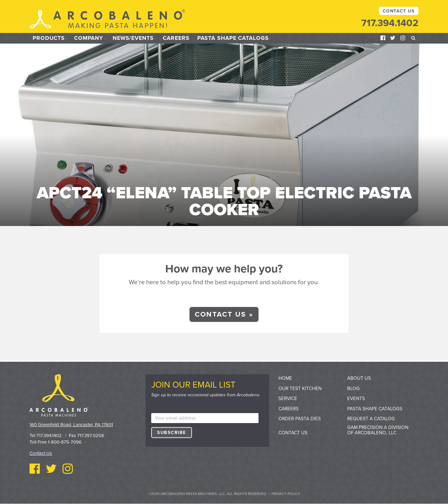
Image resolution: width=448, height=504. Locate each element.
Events (356, 398)
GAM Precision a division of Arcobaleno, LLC (378, 430)
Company (89, 38)
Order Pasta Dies (300, 419)
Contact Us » (224, 314)
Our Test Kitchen (300, 389)
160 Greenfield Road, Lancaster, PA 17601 (71, 425)
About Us (359, 378)
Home (285, 378)
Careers (179, 38)
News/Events (134, 38)
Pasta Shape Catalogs (236, 38)
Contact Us (399, 11)
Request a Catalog (371, 419)
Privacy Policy (286, 494)
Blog (353, 389)
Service (288, 398)
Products (49, 38)
